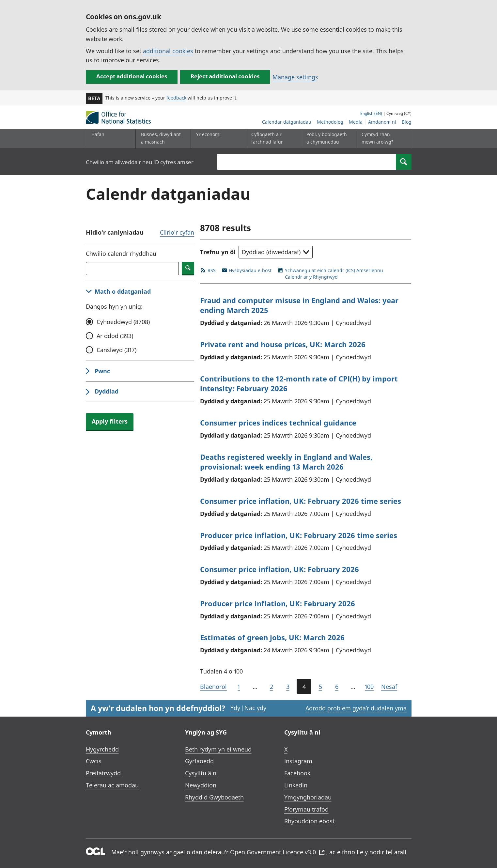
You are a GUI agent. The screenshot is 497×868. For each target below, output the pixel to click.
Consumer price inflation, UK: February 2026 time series (301, 501)
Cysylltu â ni (202, 773)
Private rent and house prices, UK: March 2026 (283, 344)
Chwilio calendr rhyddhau (121, 254)
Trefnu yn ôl (218, 252)
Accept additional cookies (132, 76)
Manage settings (295, 77)
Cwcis (94, 761)
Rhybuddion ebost (309, 821)
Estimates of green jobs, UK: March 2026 (272, 637)
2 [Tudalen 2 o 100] (272, 687)
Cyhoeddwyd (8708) (123, 322)
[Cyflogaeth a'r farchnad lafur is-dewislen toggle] (272, 139)
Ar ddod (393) (115, 336)
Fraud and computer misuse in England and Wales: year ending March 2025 (299, 305)
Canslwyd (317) (116, 350)
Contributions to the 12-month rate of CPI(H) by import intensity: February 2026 (299, 384)
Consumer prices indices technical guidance (278, 423)
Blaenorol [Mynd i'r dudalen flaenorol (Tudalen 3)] (213, 687)
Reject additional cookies (225, 76)
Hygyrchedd (102, 749)
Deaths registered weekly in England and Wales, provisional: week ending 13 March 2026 (286, 462)
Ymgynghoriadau (308, 797)
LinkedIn (296, 785)
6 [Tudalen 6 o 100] (337, 687)
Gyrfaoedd (199, 761)
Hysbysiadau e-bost (250, 270)
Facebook (297, 773)
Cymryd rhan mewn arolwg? (377, 138)
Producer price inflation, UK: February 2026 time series (299, 535)
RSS (212, 270)
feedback (176, 98)
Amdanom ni (382, 122)
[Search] (404, 162)
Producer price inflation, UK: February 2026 (278, 603)
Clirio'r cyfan (177, 232)
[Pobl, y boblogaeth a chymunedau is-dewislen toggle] (327, 139)
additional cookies (168, 51)
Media (356, 122)
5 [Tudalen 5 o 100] (320, 687)
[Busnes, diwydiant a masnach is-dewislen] (162, 139)
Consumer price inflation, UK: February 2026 (280, 569)
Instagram (298, 761)
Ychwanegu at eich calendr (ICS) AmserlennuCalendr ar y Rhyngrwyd (334, 274)
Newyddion (201, 785)
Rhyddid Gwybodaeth (214, 797)
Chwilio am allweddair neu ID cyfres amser (140, 162)
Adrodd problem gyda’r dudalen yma (356, 708)
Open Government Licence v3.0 (277, 852)
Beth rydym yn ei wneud (218, 749)
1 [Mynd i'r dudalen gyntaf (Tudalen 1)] (239, 687)
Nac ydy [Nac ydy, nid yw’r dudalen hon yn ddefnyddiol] (255, 708)
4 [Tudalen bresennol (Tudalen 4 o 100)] (304, 687)
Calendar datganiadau (287, 122)
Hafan (98, 134)
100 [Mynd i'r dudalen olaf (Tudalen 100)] (369, 687)
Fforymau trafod (306, 809)
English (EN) (371, 113)
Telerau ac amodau (112, 785)
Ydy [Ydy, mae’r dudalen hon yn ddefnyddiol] (235, 708)
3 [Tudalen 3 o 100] (288, 687)
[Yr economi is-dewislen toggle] (217, 139)
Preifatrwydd (103, 773)
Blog (407, 122)
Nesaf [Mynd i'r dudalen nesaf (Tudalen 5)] (389, 687)
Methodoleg (330, 122)
